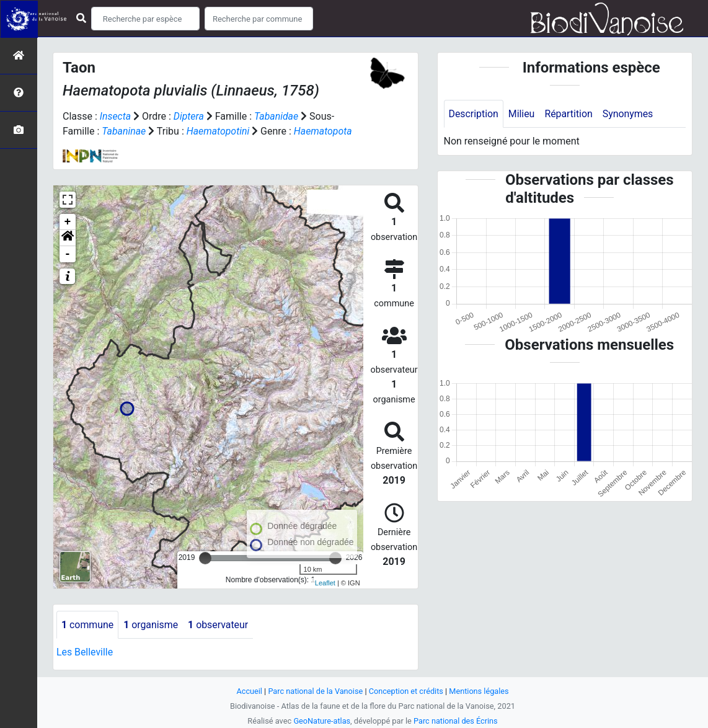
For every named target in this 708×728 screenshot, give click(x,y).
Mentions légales (480, 691)
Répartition (569, 114)
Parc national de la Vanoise (315, 691)
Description (474, 114)
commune (88, 625)
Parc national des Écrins (456, 721)
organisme (152, 625)
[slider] (205, 558)
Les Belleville (85, 653)
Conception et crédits (406, 691)
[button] (68, 238)
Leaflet (325, 583)
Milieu (522, 114)
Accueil (249, 691)
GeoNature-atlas (321, 721)
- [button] (68, 254)
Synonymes (629, 114)
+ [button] (68, 222)
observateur (219, 625)
